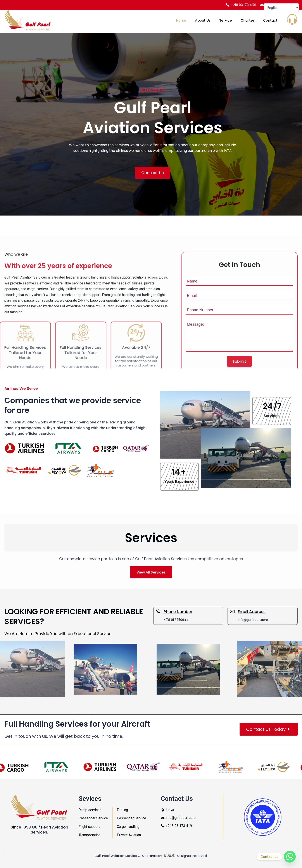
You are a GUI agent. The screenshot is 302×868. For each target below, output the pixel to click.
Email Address (252, 612)
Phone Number (178, 612)
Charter (248, 20)
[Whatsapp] (290, 857)
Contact (270, 20)
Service (226, 20)
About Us (203, 20)
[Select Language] (281, 8)
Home (181, 20)
